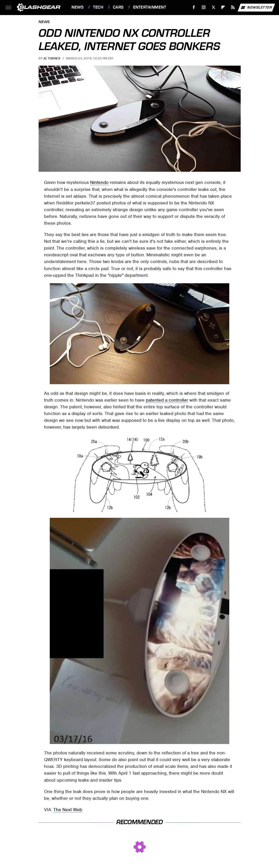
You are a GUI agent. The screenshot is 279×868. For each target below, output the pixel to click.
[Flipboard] (223, 7)
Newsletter (256, 8)
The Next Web (68, 810)
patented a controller (167, 400)
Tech (98, 7)
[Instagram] (204, 7)
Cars (118, 7)
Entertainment (150, 7)
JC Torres (52, 58)
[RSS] (233, 7)
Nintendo (99, 182)
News (77, 7)
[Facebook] (194, 7)
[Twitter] (213, 7)
